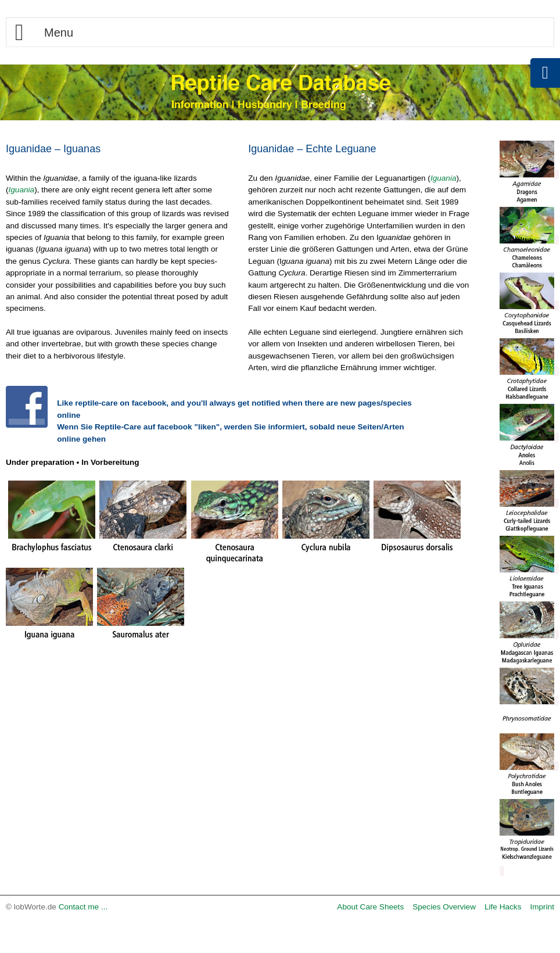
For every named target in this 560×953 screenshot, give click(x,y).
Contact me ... (83, 907)
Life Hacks (503, 907)
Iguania (22, 190)
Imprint (542, 907)
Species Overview (444, 907)
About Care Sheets (370, 907)
